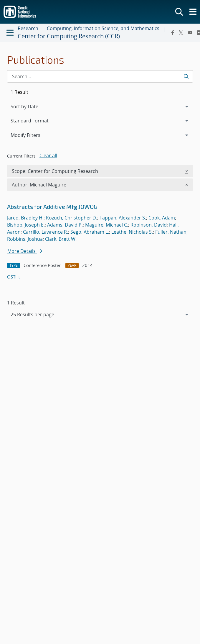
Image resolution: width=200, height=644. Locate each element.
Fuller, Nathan (171, 232)
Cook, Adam (162, 218)
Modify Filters (33, 135)
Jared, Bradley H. (25, 218)
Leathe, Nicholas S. (132, 232)
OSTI (14, 277)
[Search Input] (100, 76)
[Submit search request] (186, 76)
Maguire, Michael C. (107, 225)
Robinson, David (149, 225)
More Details (25, 251)
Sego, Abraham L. (90, 232)
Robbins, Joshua (25, 239)
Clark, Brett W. (61, 239)
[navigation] (100, 314)
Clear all (48, 155)
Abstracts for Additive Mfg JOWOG (52, 207)
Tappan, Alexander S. (123, 218)
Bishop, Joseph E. (26, 225)
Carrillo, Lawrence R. (46, 232)
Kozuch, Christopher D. (72, 218)
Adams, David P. (65, 225)
